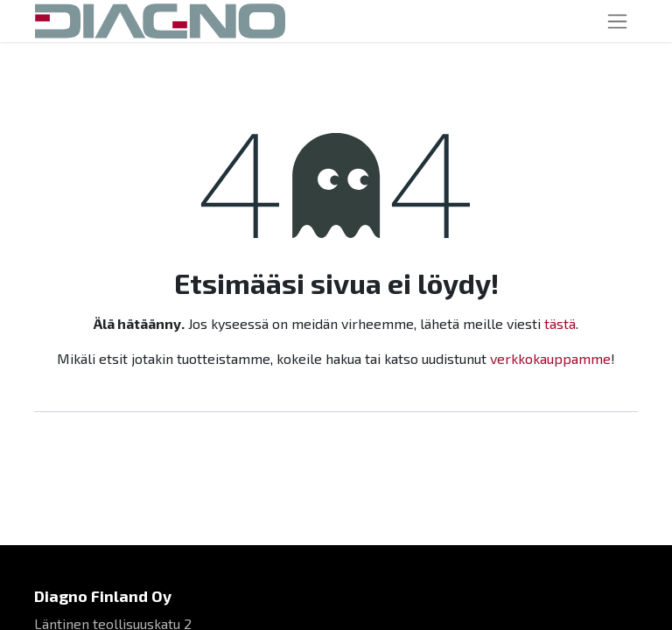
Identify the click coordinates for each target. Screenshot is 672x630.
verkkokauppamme (550, 358)
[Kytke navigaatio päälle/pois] (617, 21)
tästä (560, 323)
